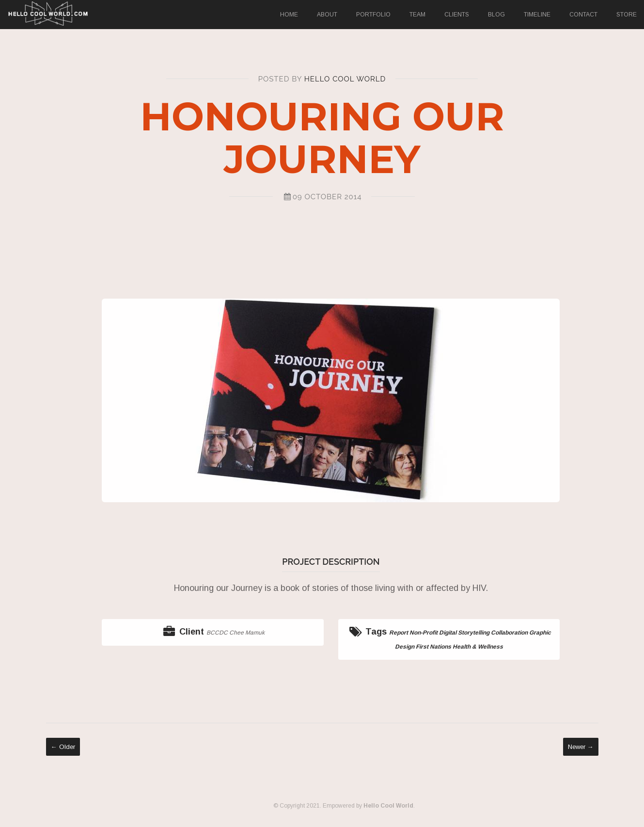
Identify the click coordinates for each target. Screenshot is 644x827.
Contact (583, 15)
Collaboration (511, 633)
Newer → (581, 747)
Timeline (537, 15)
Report (401, 633)
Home (289, 15)
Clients (457, 15)
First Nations (435, 647)
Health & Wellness (480, 647)
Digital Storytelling (466, 633)
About (327, 15)
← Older (63, 747)
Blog (496, 15)
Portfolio (373, 15)
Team (417, 15)
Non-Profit (425, 633)
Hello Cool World (345, 79)
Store (627, 15)
